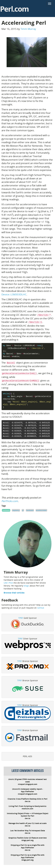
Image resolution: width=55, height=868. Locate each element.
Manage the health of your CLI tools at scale (27, 823)
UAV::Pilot (8, 583)
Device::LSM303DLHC (14, 294)
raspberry (16, 510)
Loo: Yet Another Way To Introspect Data (28, 831)
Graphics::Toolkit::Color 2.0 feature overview (28, 838)
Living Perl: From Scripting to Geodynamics (27, 806)
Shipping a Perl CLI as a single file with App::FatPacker (28, 846)
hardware (6, 510)
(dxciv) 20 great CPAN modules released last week (27, 781)
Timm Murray (28, 29)
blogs (26, 586)
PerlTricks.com (10, 501)
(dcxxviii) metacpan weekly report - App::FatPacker (28, 790)
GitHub (41, 608)
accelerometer (41, 510)
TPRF (21, 618)
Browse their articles (14, 593)
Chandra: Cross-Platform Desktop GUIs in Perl (27, 799)
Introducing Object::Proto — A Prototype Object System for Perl (28, 815)
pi (23, 510)
